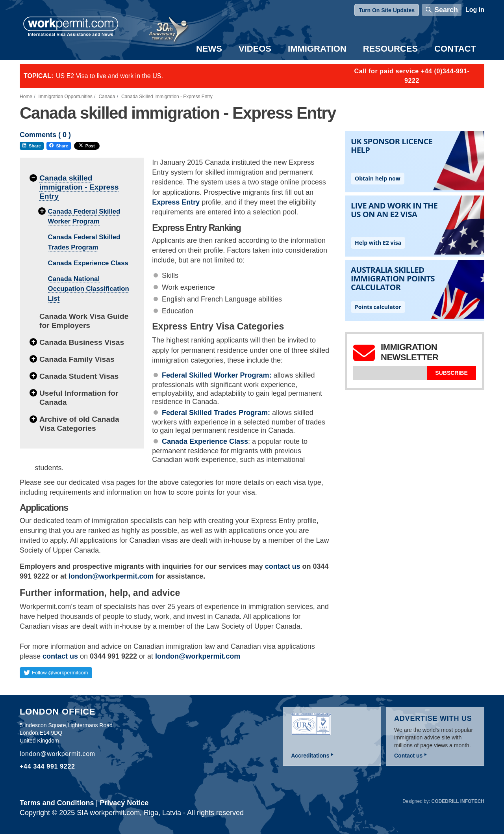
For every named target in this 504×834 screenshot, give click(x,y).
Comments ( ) (45, 135)
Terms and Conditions (57, 803)
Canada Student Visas (79, 376)
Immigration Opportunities (66, 97)
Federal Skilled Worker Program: (218, 375)
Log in (475, 10)
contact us (60, 656)
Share (32, 146)
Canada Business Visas (82, 342)
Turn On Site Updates (387, 10)
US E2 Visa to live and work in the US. (109, 76)
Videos (255, 49)
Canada (107, 97)
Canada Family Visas (77, 359)
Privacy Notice (124, 803)
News (209, 49)
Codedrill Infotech (458, 801)
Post (87, 146)
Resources (390, 49)
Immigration (317, 49)
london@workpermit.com (198, 656)
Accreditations (310, 756)
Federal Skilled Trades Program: (217, 413)
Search (446, 10)
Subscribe (451, 373)
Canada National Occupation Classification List (89, 289)
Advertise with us (433, 719)
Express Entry (176, 202)
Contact (455, 49)
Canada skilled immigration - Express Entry (79, 187)
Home (26, 97)
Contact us (408, 756)
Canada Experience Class (88, 263)
